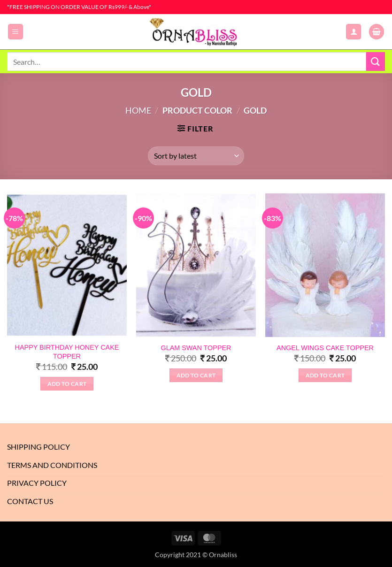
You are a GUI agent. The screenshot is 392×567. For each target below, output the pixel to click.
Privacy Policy (37, 483)
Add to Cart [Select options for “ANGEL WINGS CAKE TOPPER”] (325, 375)
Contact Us (30, 501)
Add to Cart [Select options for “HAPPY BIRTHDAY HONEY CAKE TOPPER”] (67, 384)
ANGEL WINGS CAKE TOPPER (325, 348)
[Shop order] (196, 156)
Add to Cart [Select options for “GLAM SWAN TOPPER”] (196, 375)
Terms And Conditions (52, 465)
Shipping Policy (38, 447)
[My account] (354, 32)
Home (138, 110)
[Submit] (376, 61)
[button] (15, 32)
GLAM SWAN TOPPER (196, 348)
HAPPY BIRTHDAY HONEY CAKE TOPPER (67, 352)
